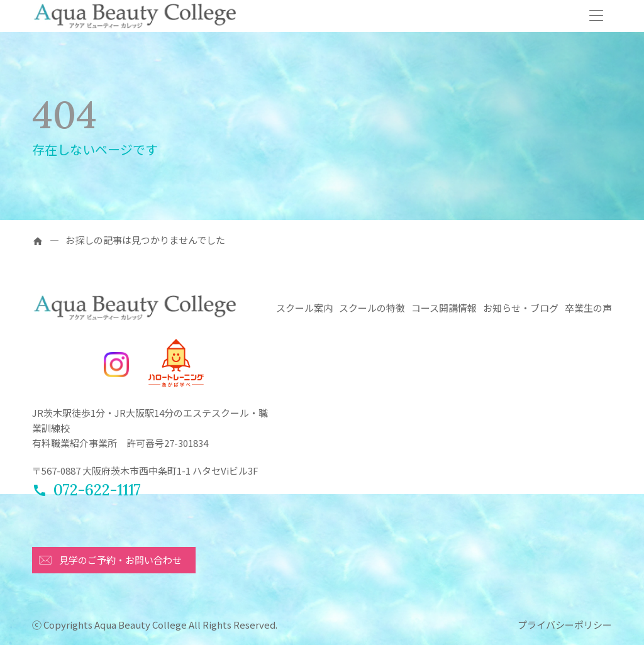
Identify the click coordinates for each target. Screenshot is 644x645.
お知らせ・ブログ (521, 308)
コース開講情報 (444, 308)
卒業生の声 (588, 308)
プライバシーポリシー (565, 625)
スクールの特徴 (372, 308)
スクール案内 (304, 308)
